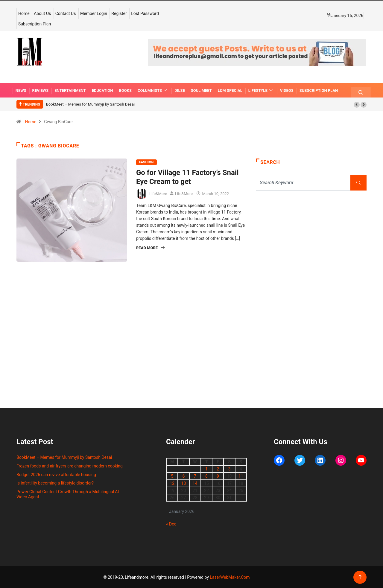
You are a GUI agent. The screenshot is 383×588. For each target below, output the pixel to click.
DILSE (180, 90)
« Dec (171, 524)
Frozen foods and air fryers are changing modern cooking (70, 466)
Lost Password (145, 13)
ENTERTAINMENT (70, 90)
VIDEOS (287, 90)
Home (24, 13)
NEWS (21, 90)
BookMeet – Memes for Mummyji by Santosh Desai (90, 104)
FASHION (146, 162)
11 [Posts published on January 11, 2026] (241, 476)
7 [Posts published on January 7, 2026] (195, 476)
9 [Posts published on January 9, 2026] (218, 476)
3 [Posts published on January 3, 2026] (230, 469)
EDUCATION (102, 90)
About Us (42, 13)
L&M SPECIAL (230, 90)
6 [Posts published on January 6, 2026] (183, 476)
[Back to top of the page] (360, 577)
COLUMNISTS (153, 90)
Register (119, 13)
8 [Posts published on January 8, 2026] (206, 476)
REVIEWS (41, 90)
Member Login (94, 13)
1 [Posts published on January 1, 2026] (206, 469)
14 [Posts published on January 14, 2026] (195, 483)
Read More (150, 247)
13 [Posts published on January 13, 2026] (184, 483)
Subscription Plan (35, 24)
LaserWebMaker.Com (230, 577)
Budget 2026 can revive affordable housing (56, 474)
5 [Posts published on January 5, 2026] (172, 476)
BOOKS (125, 90)
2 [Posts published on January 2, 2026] (218, 469)
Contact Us (66, 13)
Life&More (158, 193)
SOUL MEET (201, 90)
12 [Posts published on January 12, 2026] (172, 483)
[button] (357, 104)
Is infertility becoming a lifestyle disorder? (55, 483)
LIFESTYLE (261, 90)
